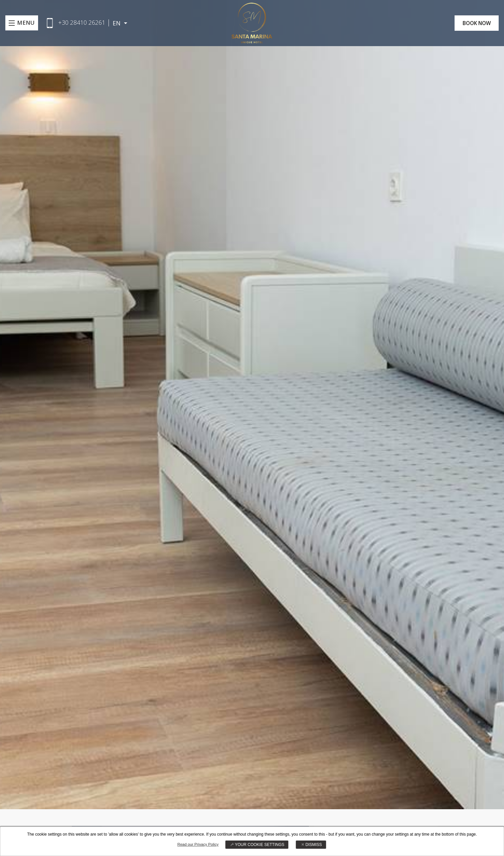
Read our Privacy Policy (198, 844)
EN (119, 23)
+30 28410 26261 (83, 22)
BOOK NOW (474, 23)
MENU (27, 23)
